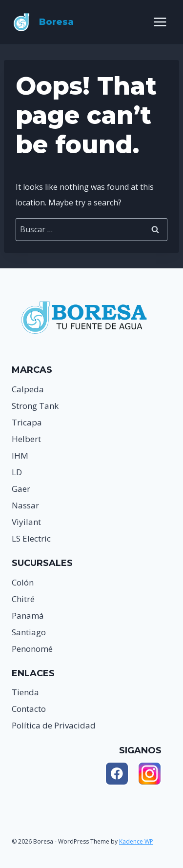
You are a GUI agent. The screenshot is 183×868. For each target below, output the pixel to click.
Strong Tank (35, 406)
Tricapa (27, 422)
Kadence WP (136, 841)
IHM (20, 455)
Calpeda (28, 389)
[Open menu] (160, 22)
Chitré (23, 599)
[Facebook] (117, 774)
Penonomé (32, 649)
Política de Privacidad (54, 725)
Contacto (29, 709)
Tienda (25, 692)
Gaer (21, 489)
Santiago (29, 632)
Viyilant (26, 522)
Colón (23, 582)
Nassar (25, 505)
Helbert (26, 439)
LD (17, 472)
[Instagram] (150, 774)
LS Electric (31, 538)
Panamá (28, 616)
